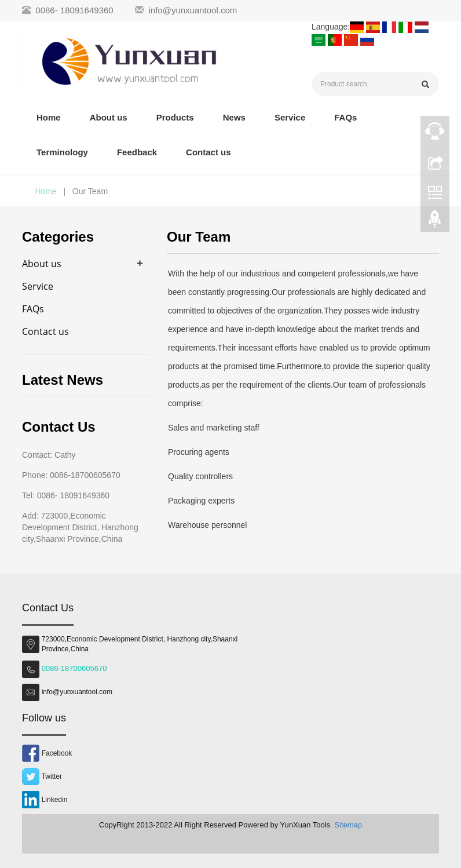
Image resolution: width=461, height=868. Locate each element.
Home (49, 117)
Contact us (208, 152)
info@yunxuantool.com (193, 10)
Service (290, 117)
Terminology (62, 152)
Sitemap (348, 825)
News (234, 117)
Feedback (137, 152)
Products (175, 117)
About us (109, 117)
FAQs (345, 117)
